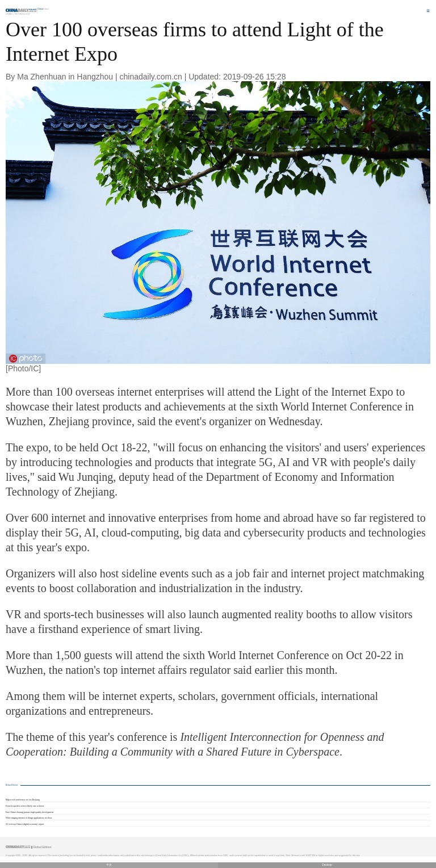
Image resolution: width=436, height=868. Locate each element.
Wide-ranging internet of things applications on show (29, 818)
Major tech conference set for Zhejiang (23, 800)
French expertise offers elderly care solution (25, 806)
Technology (22, 14)
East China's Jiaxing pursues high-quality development (30, 812)
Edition (44, 9)
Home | (10, 14)
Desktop (327, 865)
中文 (109, 865)
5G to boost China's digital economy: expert (25, 824)
